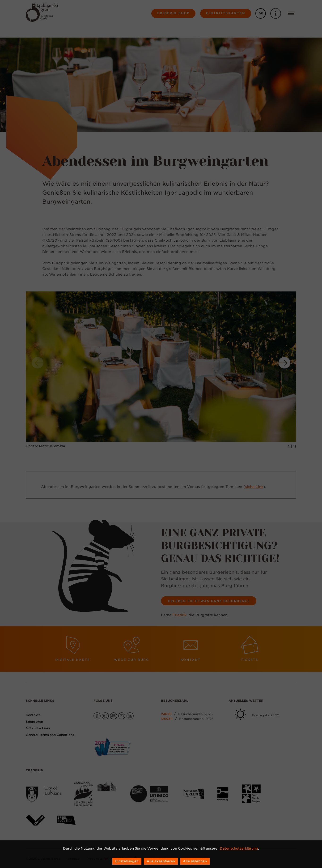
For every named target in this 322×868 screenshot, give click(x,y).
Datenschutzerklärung (239, 848)
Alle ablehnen (195, 861)
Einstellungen (127, 861)
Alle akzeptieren (161, 861)
